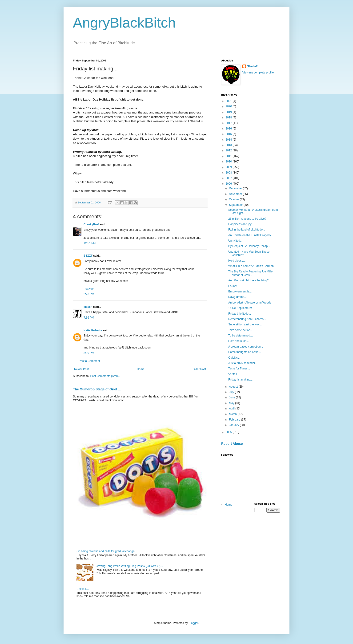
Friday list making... (240, 380)
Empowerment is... (240, 292)
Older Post (199, 369)
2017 (229, 123)
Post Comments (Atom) (105, 376)
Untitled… (83, 589)
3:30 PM (89, 353)
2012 (229, 150)
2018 (229, 117)
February (235, 420)
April (232, 409)
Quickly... (234, 358)
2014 (229, 140)
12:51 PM (90, 243)
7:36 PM (89, 318)
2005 (229, 432)
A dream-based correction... (246, 347)
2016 (229, 129)
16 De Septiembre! (240, 308)
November (236, 194)
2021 (229, 101)
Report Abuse (232, 444)
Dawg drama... (237, 297)
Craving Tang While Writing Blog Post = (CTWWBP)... (129, 566)
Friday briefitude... (240, 314)
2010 (229, 162)
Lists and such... (239, 341)
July (232, 392)
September (236, 205)
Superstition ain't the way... (245, 324)
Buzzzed (89, 289)
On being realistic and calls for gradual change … (107, 551)
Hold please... (237, 261)
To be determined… (241, 336)
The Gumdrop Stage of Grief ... (97, 389)
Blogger (193, 623)
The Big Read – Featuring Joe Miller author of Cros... (251, 273)
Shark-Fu (253, 66)
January (234, 425)
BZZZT (88, 256)
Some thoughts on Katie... (245, 352)
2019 (229, 112)
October (234, 199)
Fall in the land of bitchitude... (247, 230)
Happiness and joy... (241, 224)
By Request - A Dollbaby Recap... (249, 246)
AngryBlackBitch (124, 23)
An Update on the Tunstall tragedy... (251, 235)
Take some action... (240, 330)
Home (141, 369)
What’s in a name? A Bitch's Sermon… (252, 266)
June (232, 397)
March (233, 414)
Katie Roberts (93, 330)
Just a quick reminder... (243, 363)
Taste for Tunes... (239, 369)
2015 (229, 134)
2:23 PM (89, 294)
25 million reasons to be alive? (247, 219)
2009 (229, 167)
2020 (229, 106)
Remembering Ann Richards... (247, 319)
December (236, 188)
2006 (229, 184)
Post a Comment (89, 361)
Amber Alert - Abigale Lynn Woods (250, 303)
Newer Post (81, 369)
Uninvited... (235, 241)
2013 (229, 145)
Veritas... (234, 374)
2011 (229, 156)
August (234, 387)
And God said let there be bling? (248, 280)
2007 (229, 178)
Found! (233, 286)
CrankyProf (91, 224)
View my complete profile (258, 73)
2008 (229, 173)
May (232, 403)
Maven (88, 307)
